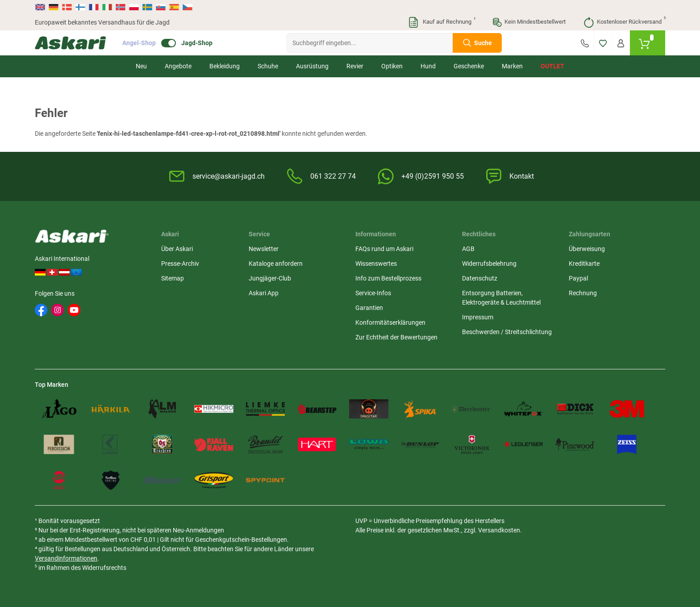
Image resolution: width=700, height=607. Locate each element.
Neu (141, 66)
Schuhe (268, 66)
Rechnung (583, 293)
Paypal (578, 278)
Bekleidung (225, 66)
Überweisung (587, 249)
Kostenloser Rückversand (624, 22)
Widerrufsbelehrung (489, 264)
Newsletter (264, 249)
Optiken (392, 66)
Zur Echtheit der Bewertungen (396, 337)
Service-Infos (373, 293)
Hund (428, 66)
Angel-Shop (139, 43)
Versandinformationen (66, 558)
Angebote (178, 66)
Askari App (264, 293)
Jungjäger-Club (270, 278)
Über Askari (177, 249)
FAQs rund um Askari (384, 249)
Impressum (478, 317)
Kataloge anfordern (276, 264)
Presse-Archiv (180, 264)
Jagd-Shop (197, 43)
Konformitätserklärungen (390, 322)
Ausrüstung (312, 66)
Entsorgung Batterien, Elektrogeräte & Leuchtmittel (501, 298)
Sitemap (173, 278)
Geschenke (469, 66)
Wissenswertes (376, 264)
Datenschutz (480, 278)
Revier (355, 66)
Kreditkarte (584, 264)
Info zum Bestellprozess (388, 278)
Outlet (552, 66)
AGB (468, 249)
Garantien (369, 308)
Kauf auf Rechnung (442, 22)
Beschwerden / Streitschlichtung (507, 332)
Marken (512, 66)
